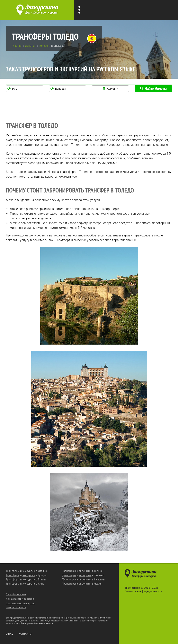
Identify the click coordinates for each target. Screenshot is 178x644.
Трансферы (13, 571)
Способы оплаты (16, 594)
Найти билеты (153, 89)
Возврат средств (16, 607)
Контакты (25, 634)
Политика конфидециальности (143, 591)
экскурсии (29, 571)
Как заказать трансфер (20, 599)
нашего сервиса (37, 235)
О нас (9, 634)
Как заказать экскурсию (21, 603)
